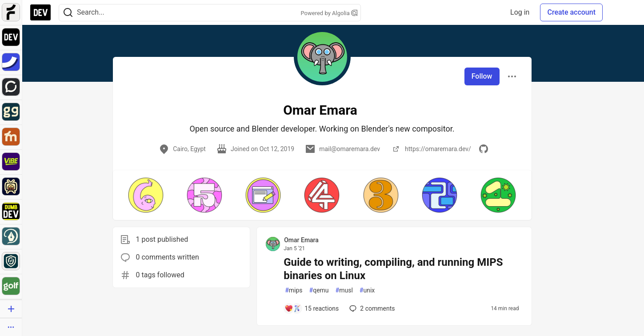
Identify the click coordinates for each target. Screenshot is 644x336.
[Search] (68, 13)
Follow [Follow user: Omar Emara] (482, 76)
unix (367, 290)
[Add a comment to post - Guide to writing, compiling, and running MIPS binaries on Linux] (312, 308)
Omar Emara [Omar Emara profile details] (301, 240)
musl (344, 290)
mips (294, 290)
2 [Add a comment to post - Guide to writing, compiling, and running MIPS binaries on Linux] (371, 308)
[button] (146, 195)
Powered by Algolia (329, 13)
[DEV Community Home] (40, 12)
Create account (571, 12)
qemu (319, 290)
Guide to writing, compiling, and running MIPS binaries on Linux (393, 269)
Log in (520, 12)
